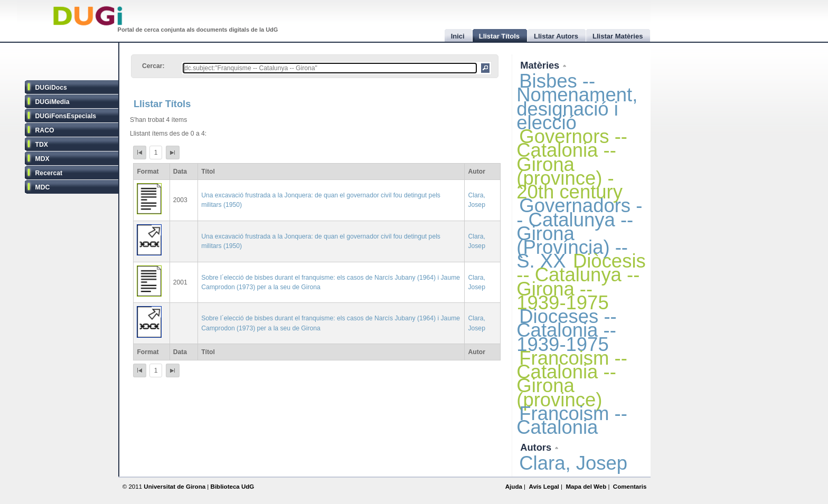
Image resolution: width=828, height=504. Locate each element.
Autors (537, 447)
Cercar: (153, 66)
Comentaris (630, 487)
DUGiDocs (51, 88)
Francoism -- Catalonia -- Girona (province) (572, 379)
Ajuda (514, 487)
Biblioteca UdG (233, 487)
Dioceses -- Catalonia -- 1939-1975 (566, 330)
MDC (43, 187)
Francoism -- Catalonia (572, 420)
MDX (43, 159)
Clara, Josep (573, 463)
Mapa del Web (586, 487)
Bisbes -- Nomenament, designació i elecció (577, 102)
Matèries (541, 65)
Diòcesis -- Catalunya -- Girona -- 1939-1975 (581, 282)
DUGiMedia (53, 102)
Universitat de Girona (175, 487)
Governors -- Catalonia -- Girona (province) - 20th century (572, 164)
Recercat (49, 173)
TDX (42, 145)
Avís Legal (544, 487)
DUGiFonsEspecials (66, 116)
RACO (45, 130)
